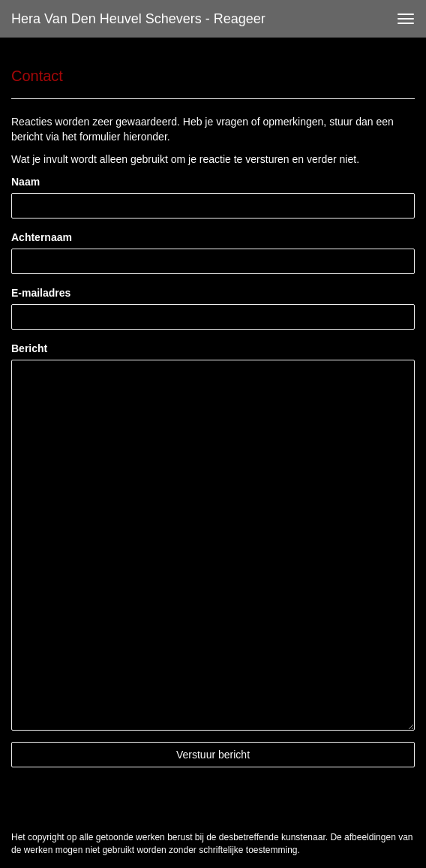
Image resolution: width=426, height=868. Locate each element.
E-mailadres (41, 293)
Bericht (29, 348)
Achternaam (42, 237)
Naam (25, 182)
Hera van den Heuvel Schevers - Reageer (138, 19)
